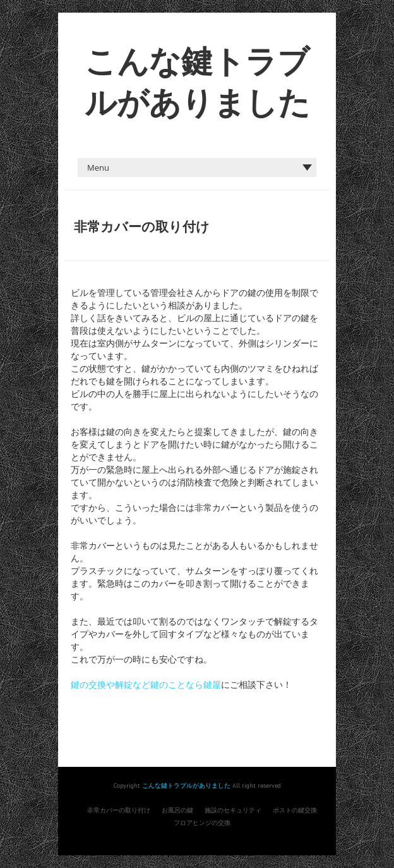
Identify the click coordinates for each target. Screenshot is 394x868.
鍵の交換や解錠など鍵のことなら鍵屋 (146, 685)
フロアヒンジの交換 (202, 823)
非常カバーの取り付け (119, 810)
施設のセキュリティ (233, 810)
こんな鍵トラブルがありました (186, 785)
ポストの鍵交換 (295, 810)
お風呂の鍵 (177, 810)
